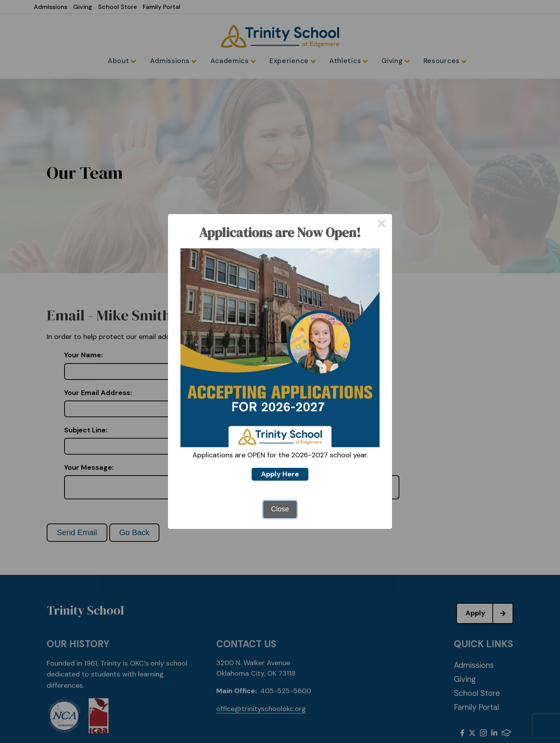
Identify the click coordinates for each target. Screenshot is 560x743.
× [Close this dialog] (381, 225)
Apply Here (280, 474)
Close (280, 509)
